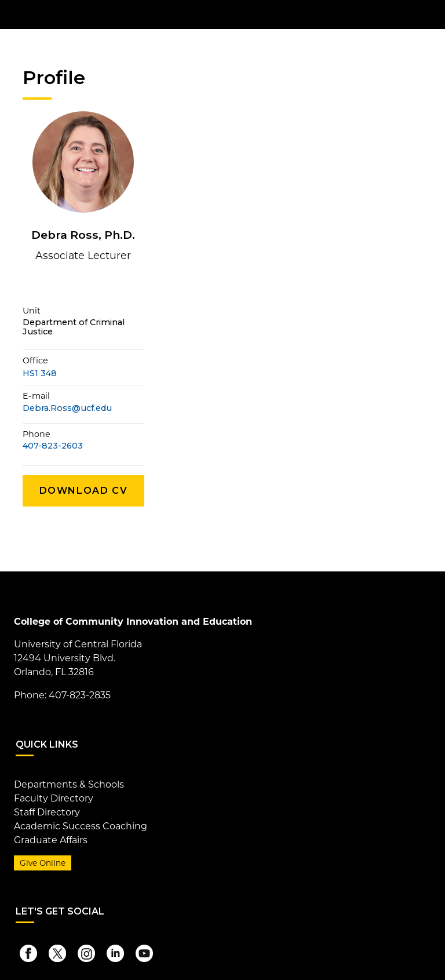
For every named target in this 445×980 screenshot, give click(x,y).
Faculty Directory (54, 798)
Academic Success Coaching (81, 826)
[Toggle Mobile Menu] (420, 14)
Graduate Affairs (51, 840)
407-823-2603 (53, 446)
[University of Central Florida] (100, 14)
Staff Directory (47, 812)
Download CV (84, 491)
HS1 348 (40, 373)
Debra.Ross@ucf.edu (67, 408)
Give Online (43, 863)
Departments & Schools (69, 784)
